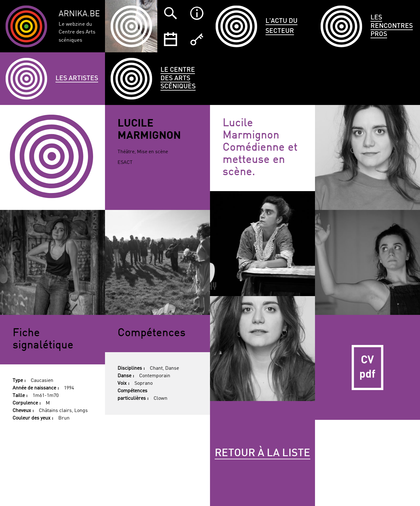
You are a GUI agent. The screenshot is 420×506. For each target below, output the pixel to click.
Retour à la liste (262, 453)
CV (367, 367)
